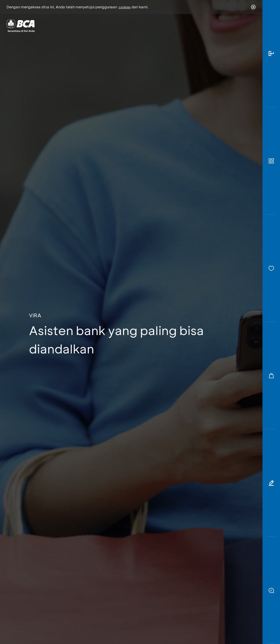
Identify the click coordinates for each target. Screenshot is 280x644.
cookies (125, 7)
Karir (188, 25)
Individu (103, 25)
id (244, 26)
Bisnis (129, 25)
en (252, 26)
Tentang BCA (159, 25)
